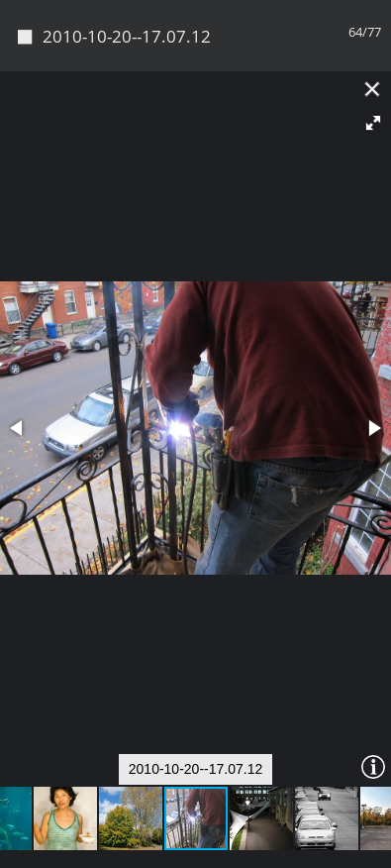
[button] (373, 123)
